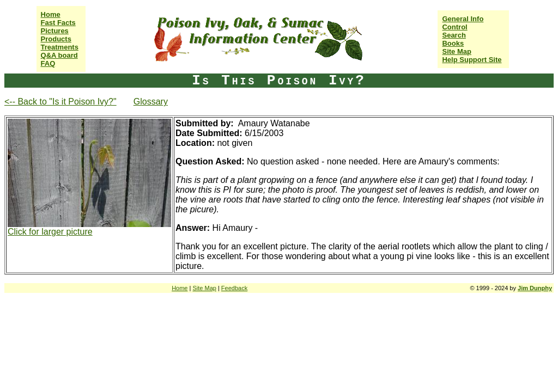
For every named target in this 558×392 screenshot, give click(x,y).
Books (453, 43)
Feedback (234, 288)
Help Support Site (472, 60)
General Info (463, 19)
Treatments (60, 47)
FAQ (48, 63)
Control (454, 27)
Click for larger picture (50, 232)
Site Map (456, 51)
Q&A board (59, 55)
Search (454, 35)
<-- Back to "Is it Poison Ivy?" (60, 102)
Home (51, 14)
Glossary (151, 102)
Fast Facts (58, 23)
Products (56, 39)
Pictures (55, 31)
